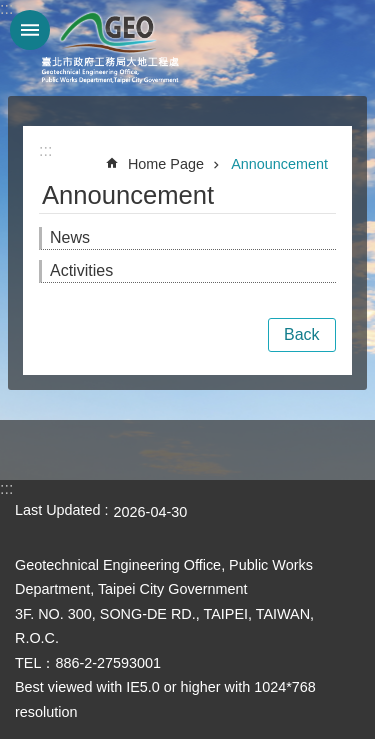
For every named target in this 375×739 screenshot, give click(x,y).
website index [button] (30, 30)
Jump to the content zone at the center (10, 10)
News (70, 237)
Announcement (279, 164)
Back (302, 334)
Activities (81, 270)
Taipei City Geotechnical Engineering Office (110, 48)
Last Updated (58, 510)
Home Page (166, 164)
